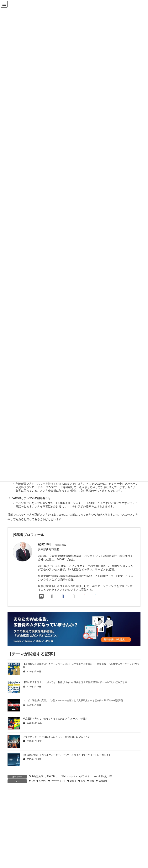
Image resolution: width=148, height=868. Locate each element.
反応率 (73, 781)
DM (33, 781)
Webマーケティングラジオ (76, 776)
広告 (83, 781)
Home (82, 849)
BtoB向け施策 (36, 776)
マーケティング (58, 781)
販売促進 (103, 781)
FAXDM (43, 781)
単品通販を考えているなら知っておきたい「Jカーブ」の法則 (55, 719)
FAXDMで (52, 776)
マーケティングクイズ (93, 863)
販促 (92, 781)
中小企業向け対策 (103, 776)
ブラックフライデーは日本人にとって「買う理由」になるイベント (58, 737)
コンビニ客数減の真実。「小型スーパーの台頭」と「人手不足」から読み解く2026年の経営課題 (73, 700)
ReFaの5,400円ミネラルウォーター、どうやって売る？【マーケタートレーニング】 (67, 755)
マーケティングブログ (91, 856)
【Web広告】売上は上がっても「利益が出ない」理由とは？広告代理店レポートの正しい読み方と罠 (75, 682)
